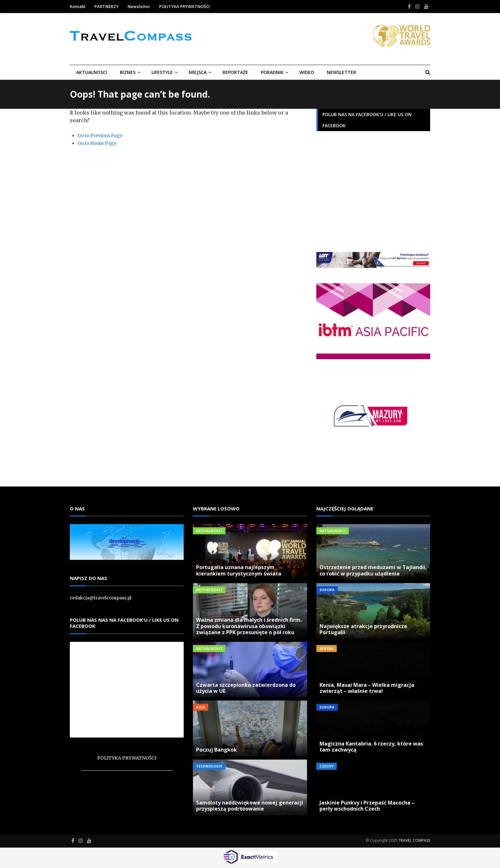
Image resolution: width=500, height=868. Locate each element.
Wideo (307, 72)
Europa (327, 590)
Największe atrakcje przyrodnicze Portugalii (363, 629)
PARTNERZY (107, 6)
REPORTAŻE (235, 72)
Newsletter (139, 6)
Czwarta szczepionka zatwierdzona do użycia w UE (246, 688)
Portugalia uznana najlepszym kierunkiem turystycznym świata (239, 570)
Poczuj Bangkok (217, 750)
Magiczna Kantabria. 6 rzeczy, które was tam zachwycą (371, 747)
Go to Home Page (97, 143)
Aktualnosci (92, 72)
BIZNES (128, 72)
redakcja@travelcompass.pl (101, 598)
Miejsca (198, 72)
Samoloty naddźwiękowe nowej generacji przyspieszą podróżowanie (250, 806)
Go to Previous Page (100, 136)
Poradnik (272, 72)
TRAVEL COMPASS (414, 840)
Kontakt (78, 6)
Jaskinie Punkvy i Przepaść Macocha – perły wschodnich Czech (367, 806)
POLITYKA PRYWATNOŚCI (184, 6)
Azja (201, 707)
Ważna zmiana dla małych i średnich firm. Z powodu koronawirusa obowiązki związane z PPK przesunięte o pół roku (249, 626)
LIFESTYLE (162, 72)
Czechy (327, 766)
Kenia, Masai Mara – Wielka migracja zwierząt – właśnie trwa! (367, 688)
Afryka (327, 648)
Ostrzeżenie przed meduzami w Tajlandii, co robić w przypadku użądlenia (373, 570)
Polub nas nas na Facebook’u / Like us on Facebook (124, 623)
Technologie (209, 766)
